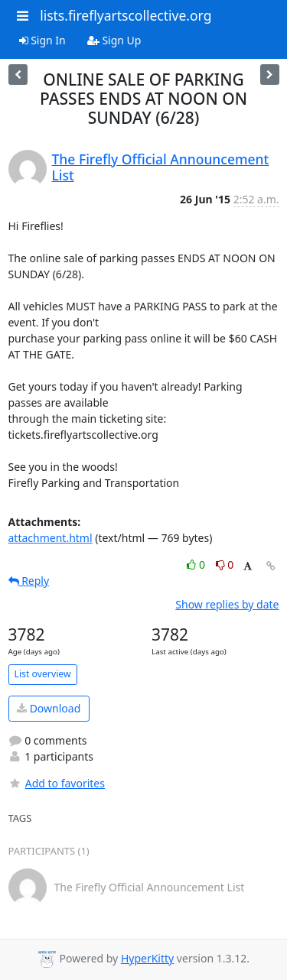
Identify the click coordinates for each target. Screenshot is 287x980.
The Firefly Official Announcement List (161, 167)
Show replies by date (227, 604)
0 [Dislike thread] (225, 565)
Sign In (42, 40)
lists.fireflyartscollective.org (126, 15)
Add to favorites (57, 783)
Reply (29, 581)
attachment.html (51, 538)
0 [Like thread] (197, 565)
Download (49, 708)
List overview (43, 674)
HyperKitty (147, 958)
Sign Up (114, 40)
